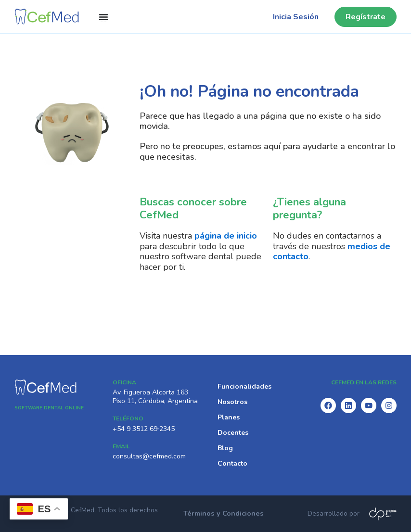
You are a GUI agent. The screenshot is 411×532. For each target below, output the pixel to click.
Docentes (233, 433)
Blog (225, 448)
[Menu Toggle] (103, 17)
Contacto (232, 463)
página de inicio (226, 236)
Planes (229, 417)
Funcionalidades (244, 386)
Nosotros (232, 402)
